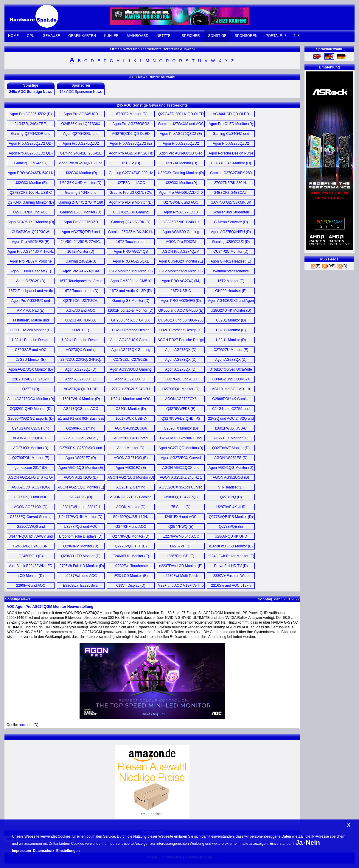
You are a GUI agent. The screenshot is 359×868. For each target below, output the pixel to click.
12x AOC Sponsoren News (81, 92)
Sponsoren (246, 36)
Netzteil (165, 36)
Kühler (112, 36)
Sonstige (217, 36)
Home (13, 36)
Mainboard (138, 36)
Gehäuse (51, 36)
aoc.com (25, 725)
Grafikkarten (82, 36)
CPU (31, 36)
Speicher (191, 36)
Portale (274, 36)
